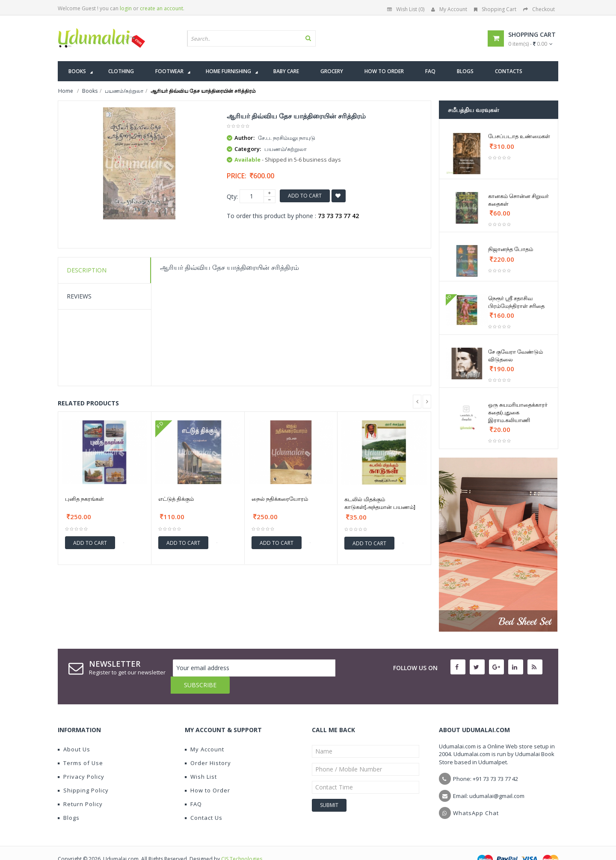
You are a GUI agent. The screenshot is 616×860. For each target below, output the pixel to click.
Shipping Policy (83, 773)
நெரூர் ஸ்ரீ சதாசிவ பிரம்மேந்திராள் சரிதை (516, 302)
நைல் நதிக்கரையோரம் (280, 499)
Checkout (539, 9)
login (126, 8)
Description (87, 270)
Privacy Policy (81, 760)
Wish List (201, 760)
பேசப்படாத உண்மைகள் (519, 136)
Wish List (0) (406, 9)
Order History (208, 746)
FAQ (193, 787)
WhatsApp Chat (476, 796)
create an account (161, 8)
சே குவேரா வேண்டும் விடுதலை (515, 355)
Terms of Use (80, 746)
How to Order (207, 773)
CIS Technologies (242, 842)
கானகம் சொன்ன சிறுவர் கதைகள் (518, 200)
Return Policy (80, 787)
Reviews (79, 296)
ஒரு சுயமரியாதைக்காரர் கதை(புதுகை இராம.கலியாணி (518, 412)
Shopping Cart (495, 9)
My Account (449, 9)
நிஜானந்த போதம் (511, 249)
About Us (74, 732)
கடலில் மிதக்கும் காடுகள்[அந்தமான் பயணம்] (380, 503)
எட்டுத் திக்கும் (176, 499)
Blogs (69, 801)
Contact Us (204, 801)
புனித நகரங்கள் (84, 499)
